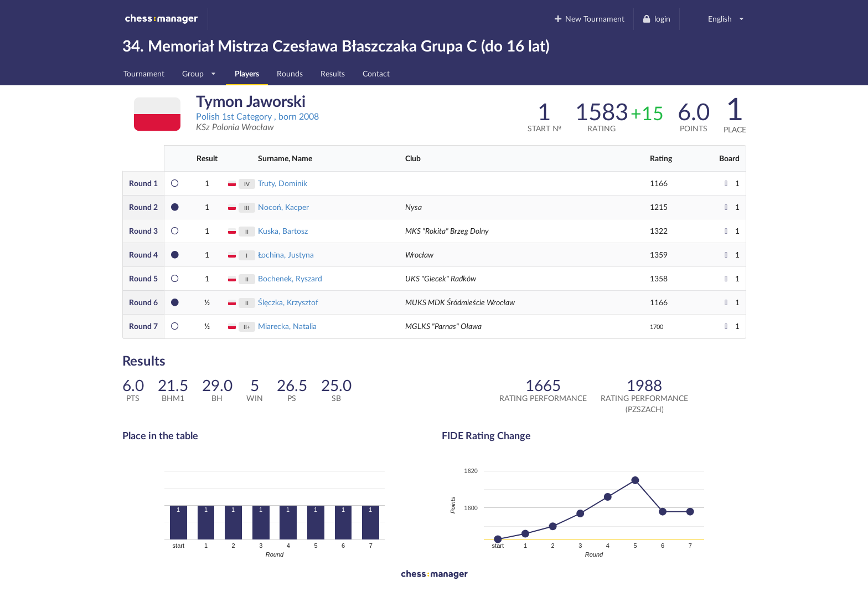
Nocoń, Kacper (283, 207)
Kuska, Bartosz (283, 231)
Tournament (144, 73)
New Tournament (589, 19)
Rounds (290, 73)
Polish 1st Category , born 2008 (257, 116)
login (656, 19)
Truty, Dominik (283, 183)
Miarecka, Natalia (287, 326)
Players (247, 73)
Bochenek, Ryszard (290, 278)
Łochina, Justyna (286, 255)
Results (333, 73)
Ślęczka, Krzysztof (288, 302)
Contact (376, 73)
